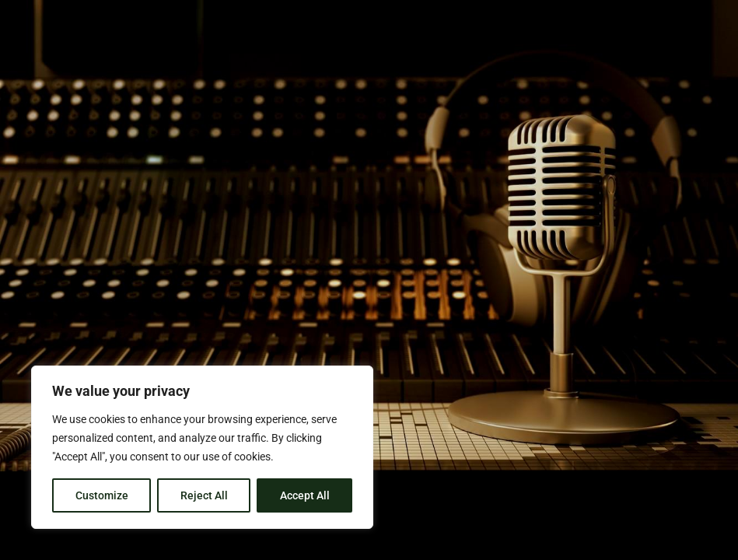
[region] (202, 447)
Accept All (305, 495)
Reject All (204, 495)
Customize (102, 495)
